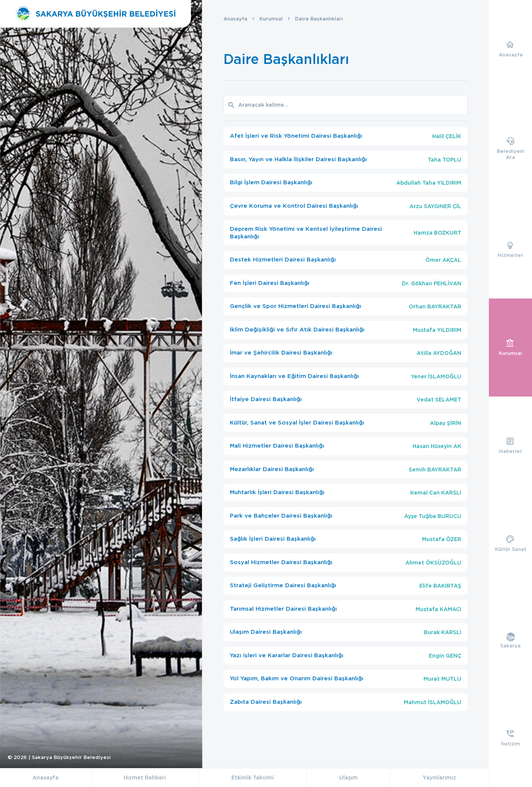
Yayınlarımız (439, 778)
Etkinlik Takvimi (253, 778)
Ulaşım (348, 778)
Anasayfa (235, 19)
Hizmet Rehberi (145, 778)
